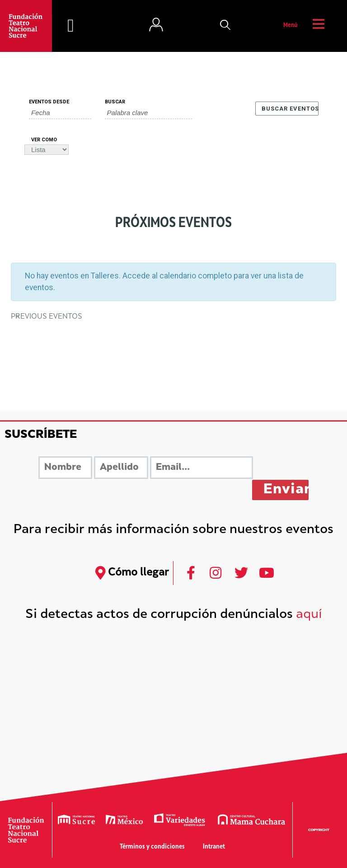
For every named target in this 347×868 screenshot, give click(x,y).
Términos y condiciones (152, 847)
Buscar (115, 102)
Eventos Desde (49, 102)
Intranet (214, 847)
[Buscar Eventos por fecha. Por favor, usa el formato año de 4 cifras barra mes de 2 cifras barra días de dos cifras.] (60, 113)
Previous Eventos (47, 317)
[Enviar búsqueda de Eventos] (287, 109)
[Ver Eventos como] (47, 150)
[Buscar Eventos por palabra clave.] (148, 113)
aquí (309, 615)
